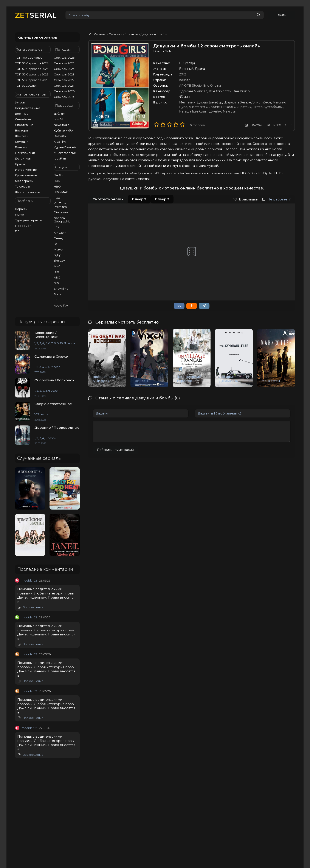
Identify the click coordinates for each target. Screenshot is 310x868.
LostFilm (60, 119)
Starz (57, 294)
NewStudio (62, 125)
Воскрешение (31, 607)
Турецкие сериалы (29, 220)
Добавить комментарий (115, 450)
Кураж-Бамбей (65, 147)
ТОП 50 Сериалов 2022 (32, 74)
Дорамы (21, 209)
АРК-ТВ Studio (190, 86)
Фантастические (28, 192)
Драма (20, 164)
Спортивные (24, 125)
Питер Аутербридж (268, 107)
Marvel (20, 214)
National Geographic (62, 220)
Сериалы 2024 (64, 69)
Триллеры (22, 186)
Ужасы (20, 102)
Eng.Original (212, 86)
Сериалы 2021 (64, 86)
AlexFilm (60, 142)
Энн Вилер (241, 91)
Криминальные (26, 175)
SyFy (57, 255)
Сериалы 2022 (64, 80)
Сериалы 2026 (64, 58)
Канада (185, 80)
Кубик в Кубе (63, 130)
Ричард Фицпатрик (236, 107)
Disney (59, 238)
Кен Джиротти (220, 91)
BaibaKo (60, 136)
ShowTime (61, 289)
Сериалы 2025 (64, 63)
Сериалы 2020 (64, 91)
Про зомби (23, 226)
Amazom (60, 233)
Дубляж (60, 114)
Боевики (21, 147)
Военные (22, 114)
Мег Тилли (187, 102)
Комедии (22, 142)
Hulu (57, 181)
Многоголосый (65, 153)
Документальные (28, 108)
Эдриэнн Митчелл (193, 91)
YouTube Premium (60, 205)
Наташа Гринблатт (193, 111)
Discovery (61, 212)
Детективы (23, 158)
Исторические (26, 170)
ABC (57, 277)
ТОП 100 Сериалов (29, 58)
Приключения (25, 153)
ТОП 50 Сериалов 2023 (32, 69)
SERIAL (36, 15)
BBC (57, 272)
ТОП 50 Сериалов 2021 (31, 80)
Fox (56, 227)
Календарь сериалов (37, 37)
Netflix (58, 175)
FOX (57, 198)
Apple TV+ (61, 305)
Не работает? (277, 199)
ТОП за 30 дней (26, 86)
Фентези (22, 136)
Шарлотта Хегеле (237, 102)
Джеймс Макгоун (223, 111)
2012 (183, 74)
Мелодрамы (24, 181)
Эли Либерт (262, 102)
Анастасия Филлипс (204, 107)
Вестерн (21, 130)
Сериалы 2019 (64, 97)
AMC (57, 266)
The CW (59, 261)
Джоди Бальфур (210, 102)
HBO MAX (61, 192)
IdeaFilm (60, 158)
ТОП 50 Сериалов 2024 (32, 63)
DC (17, 231)
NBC (57, 283)
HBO (57, 186)
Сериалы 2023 (64, 74)
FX (56, 300)
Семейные (23, 119)
